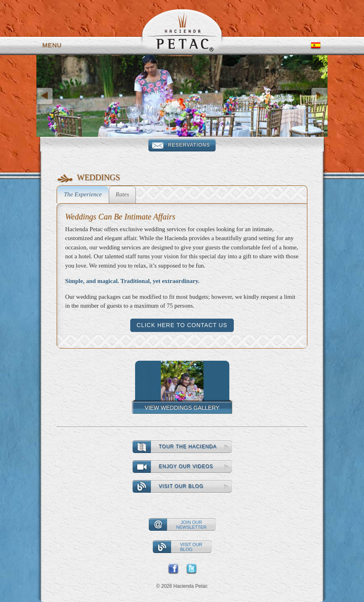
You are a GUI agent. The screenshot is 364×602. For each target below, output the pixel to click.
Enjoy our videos (186, 467)
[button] (58, 96)
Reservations (189, 145)
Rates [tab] (122, 194)
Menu (52, 45)
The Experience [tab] (83, 194)
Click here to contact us (182, 325)
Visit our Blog (182, 487)
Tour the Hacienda (188, 447)
